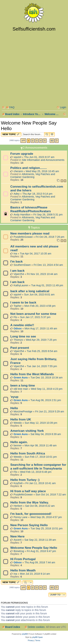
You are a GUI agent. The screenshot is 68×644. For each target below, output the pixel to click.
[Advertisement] (34, 67)
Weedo (18, 423)
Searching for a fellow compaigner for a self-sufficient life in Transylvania (38, 467)
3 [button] (37, 141)
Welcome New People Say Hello (29, 126)
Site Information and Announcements (43, 160)
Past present (20, 348)
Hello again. (19, 442)
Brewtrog (19, 551)
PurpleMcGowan (23, 237)
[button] (23, 141)
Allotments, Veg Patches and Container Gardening (33, 176)
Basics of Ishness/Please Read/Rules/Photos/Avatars (31, 209)
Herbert (18, 506)
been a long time (23, 385)
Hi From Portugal (23, 559)
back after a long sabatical (30, 291)
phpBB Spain (37, 637)
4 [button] (41, 141)
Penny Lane (20, 517)
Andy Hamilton (22, 215)
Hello (14, 408)
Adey (17, 194)
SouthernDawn (22, 265)
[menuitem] (10, 107)
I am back (17, 271)
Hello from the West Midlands (32, 374)
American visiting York (27, 431)
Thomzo (18, 340)
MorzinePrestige (23, 411)
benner (18, 445)
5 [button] (45, 141)
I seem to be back (23, 302)
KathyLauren (21, 285)
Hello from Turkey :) (25, 480)
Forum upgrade (22, 154)
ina (15, 254)
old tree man (21, 389)
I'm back (17, 261)
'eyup (14, 397)
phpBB (25, 634)
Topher (18, 306)
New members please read (30, 233)
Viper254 (19, 274)
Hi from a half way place (28, 491)
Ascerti (18, 540)
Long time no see (23, 336)
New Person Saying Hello (29, 525)
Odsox (18, 328)
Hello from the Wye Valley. (30, 502)
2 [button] (33, 141)
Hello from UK (21, 419)
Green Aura (21, 378)
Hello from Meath (23, 570)
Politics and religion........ (29, 168)
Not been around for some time (33, 314)
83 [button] (52, 141)
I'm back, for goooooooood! (31, 514)
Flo (15, 317)
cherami (18, 171)
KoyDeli (18, 483)
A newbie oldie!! (22, 325)
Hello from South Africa (28, 453)
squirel (17, 157)
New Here (17, 536)
